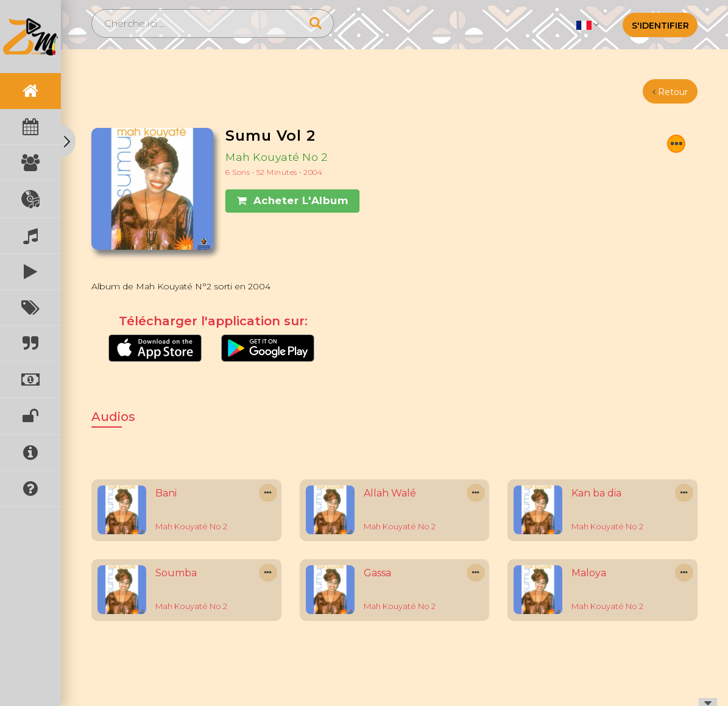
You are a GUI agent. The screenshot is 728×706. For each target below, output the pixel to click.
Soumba (176, 573)
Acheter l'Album (292, 200)
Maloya (589, 573)
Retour (670, 92)
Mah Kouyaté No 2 (276, 157)
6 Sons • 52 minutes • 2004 (274, 172)
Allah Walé (390, 493)
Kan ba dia (596, 493)
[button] (588, 24)
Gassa (377, 573)
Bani (166, 493)
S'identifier (660, 26)
